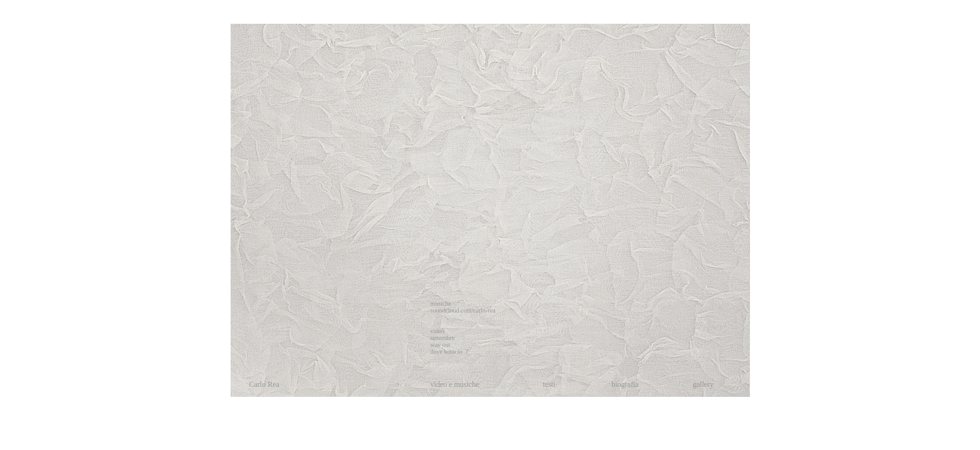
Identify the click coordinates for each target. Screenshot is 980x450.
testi (549, 384)
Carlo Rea (264, 384)
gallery (703, 384)
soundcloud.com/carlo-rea (463, 310)
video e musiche (455, 384)
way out (441, 345)
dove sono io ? (450, 352)
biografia (625, 384)
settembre (443, 338)
